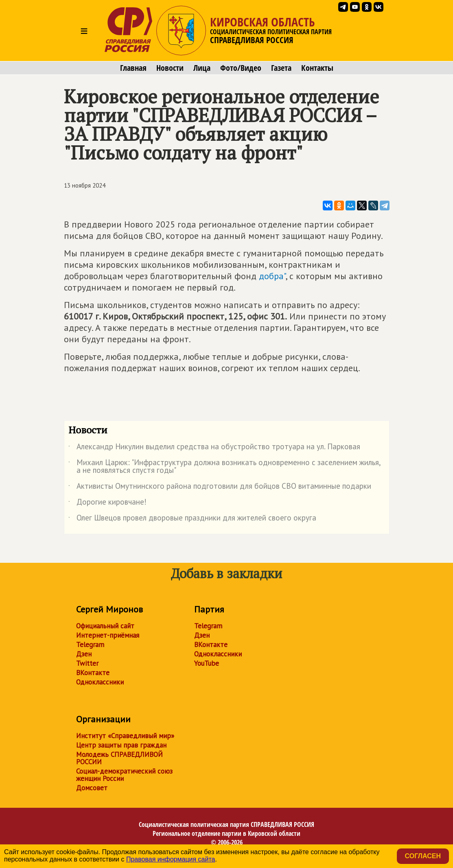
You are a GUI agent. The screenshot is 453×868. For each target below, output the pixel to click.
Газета (281, 68)
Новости (170, 68)
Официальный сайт (105, 626)
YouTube (207, 663)
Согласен (423, 856)
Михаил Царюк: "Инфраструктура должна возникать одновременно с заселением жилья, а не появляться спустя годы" (224, 467)
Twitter (87, 663)
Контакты (317, 68)
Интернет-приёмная (108, 635)
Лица (202, 68)
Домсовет (92, 788)
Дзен (84, 654)
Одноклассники (100, 682)
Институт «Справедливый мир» (125, 736)
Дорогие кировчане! (107, 503)
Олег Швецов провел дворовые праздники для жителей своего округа (192, 519)
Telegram (90, 645)
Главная (133, 68)
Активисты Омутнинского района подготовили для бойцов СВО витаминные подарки (220, 488)
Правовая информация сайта (171, 859)
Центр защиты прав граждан (121, 745)
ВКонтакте (93, 673)
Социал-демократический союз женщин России (124, 775)
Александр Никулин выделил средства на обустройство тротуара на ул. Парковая (214, 448)
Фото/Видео (241, 68)
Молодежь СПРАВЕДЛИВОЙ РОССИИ (119, 758)
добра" (272, 276)
